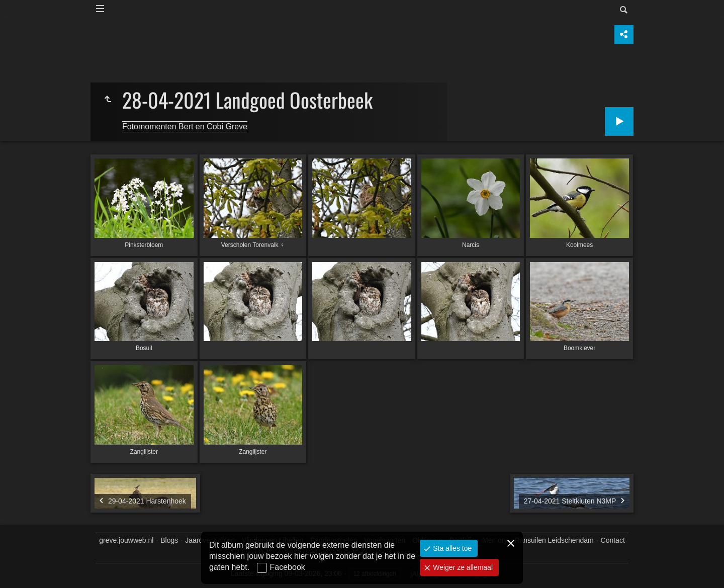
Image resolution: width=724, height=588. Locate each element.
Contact (613, 540)
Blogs (169, 540)
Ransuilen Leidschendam (554, 540)
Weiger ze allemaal (462, 567)
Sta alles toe (451, 548)
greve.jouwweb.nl (126, 540)
